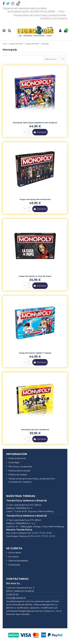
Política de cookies (18, 474)
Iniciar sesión (15, 552)
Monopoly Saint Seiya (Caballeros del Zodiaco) (35, 123)
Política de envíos (17, 458)
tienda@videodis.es (16, 598)
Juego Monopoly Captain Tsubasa (35, 353)
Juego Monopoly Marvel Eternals (35, 199)
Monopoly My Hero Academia (35, 429)
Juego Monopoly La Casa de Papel (35, 276)
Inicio (62, 11)
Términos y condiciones (20, 466)
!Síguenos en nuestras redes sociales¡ (25, 8)
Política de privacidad (19, 471)
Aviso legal (14, 462)
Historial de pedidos (18, 561)
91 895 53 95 (12, 594)
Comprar (40, 132)
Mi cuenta (13, 557)
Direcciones (14, 565)
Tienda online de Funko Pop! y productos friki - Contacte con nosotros (32, 480)
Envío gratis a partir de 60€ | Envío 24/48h (32, 11)
